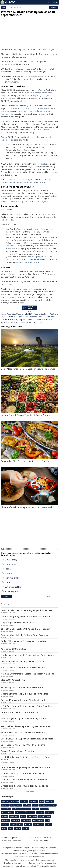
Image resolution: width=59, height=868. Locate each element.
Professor (27, 805)
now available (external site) (39, 93)
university (25, 801)
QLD (47, 821)
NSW (30, 314)
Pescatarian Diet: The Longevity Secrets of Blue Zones (27, 461)
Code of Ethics (36, 838)
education (41, 813)
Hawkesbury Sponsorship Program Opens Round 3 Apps (27, 655)
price (21, 317)
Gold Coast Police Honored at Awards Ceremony (24, 780)
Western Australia (38, 317)
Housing (8, 573)
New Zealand (26, 821)
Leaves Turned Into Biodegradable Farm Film (22, 661)
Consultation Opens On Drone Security (19, 712)
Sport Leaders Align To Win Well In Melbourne (23, 745)
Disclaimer (17, 841)
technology (50, 813)
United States (32, 817)
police (42, 801)
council (24, 809)
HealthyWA (21, 281)
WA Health (47, 319)
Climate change (12, 560)
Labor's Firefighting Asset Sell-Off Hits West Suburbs (26, 617)
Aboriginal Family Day (38, 121)
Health (4, 7)
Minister (53, 805)
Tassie (29, 319)
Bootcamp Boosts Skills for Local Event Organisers (25, 635)
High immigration (13, 578)
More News (29, 792)
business (16, 809)
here (22, 303)
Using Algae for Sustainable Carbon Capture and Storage (28, 369)
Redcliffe (51, 317)
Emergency (6, 821)
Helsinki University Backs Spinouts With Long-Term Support (26, 758)
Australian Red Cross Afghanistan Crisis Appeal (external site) (28, 201)
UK (29, 809)
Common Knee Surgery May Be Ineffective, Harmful (25, 767)
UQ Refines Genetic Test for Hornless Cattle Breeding (26, 706)
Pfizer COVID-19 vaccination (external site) (31, 108)
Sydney (20, 824)
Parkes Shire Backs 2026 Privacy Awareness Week (24, 641)
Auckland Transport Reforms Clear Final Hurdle (24, 700)
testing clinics (28, 79)
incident (25, 828)
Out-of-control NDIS (14, 587)
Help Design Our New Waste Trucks (18, 623)
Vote (6, 597)
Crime (7, 582)
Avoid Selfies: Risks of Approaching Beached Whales (26, 726)
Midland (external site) (39, 164)
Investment (31, 813)
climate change (39, 824)
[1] (37, 866)
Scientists (5, 824)
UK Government (38, 821)
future (13, 824)
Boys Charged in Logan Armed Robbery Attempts (24, 719)
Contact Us (47, 838)
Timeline (5, 604)
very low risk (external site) (28, 262)
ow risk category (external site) (39, 257)
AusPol (23, 817)
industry (5, 817)
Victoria (19, 805)
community (34, 801)
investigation (14, 817)
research (5, 805)
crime (48, 817)
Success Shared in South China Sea (17, 751)
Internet (18, 828)
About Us (34, 841)
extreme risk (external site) (41, 229)
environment (44, 805)
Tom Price (38, 322)
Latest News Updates (9, 838)
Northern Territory (10, 319)
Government (15, 801)
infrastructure (20, 813)
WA (27, 317)
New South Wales (10, 317)
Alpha (22, 319)
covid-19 (36, 809)
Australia (11, 314)
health (35, 805)
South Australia (51, 314)
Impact (4, 828)
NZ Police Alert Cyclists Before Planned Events (23, 774)
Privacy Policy (6, 841)
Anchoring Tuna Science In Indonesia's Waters (23, 688)
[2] (39, 866)
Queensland (22, 314)
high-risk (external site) (31, 237)
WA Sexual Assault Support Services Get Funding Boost (27, 739)
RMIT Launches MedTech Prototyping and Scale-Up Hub (28, 610)
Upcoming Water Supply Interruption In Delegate (24, 694)
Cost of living (11, 564)
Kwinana (37, 319)
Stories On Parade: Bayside (14, 680)
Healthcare (10, 569)
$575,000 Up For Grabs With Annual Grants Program (26, 629)
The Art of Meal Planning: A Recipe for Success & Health (27, 507)
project (42, 817)
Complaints (43, 841)
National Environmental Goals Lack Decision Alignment (27, 674)
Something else (12, 591)
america (49, 824)
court (11, 828)
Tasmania (38, 314)
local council (45, 809)
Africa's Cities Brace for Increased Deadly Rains (23, 668)
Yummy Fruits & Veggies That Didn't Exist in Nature (25, 415)
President (28, 824)
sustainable (16, 821)
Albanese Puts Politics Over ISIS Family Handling (24, 733)
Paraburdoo (26, 322)
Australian (50, 801)
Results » (49, 597)
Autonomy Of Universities (13, 649)
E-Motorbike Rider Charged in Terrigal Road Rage (24, 786)
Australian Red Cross (10, 322)
